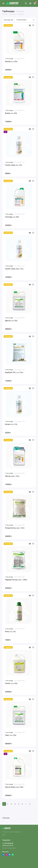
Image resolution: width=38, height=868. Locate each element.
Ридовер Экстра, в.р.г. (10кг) (16, 580)
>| (30, 804)
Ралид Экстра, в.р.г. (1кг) (15, 528)
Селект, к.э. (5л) (11, 683)
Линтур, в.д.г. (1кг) (12, 476)
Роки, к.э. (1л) (10, 632)
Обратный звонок (8, 845)
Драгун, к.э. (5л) (11, 321)
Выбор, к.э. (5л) (11, 113)
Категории (8, 20)
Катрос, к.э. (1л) (11, 424)
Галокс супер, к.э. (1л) (13, 165)
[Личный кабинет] (30, 3)
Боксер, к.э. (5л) (11, 61)
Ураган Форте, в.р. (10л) (14, 787)
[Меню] (3, 3)
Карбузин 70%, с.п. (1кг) (14, 372)
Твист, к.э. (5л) (11, 735)
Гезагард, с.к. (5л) (12, 217)
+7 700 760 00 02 (8, 843)
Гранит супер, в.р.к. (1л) (14, 269)
